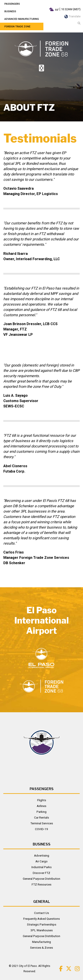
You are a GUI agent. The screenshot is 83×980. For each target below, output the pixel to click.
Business (10, 11)
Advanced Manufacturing (22, 19)
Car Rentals (41, 817)
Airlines (41, 806)
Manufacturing (41, 942)
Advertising (42, 855)
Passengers (12, 4)
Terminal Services (42, 823)
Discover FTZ (41, 873)
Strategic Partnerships (42, 924)
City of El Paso (28, 966)
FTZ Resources (41, 884)
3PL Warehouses (42, 930)
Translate (72, 16)
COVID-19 (41, 829)
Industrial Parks (41, 867)
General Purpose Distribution (41, 879)
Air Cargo (41, 861)
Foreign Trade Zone (17, 26)
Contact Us (41, 913)
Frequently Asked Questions (41, 919)
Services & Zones (41, 948)
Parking (41, 812)
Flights (42, 800)
